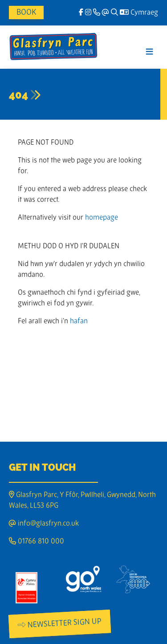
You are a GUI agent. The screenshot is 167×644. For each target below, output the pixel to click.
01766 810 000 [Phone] (37, 542)
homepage (102, 218)
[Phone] (97, 13)
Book (26, 13)
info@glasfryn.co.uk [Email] (44, 524)
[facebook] (81, 13)
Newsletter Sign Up (60, 623)
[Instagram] (88, 13)
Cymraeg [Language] (139, 13)
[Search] (114, 13)
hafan (79, 322)
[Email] (106, 13)
